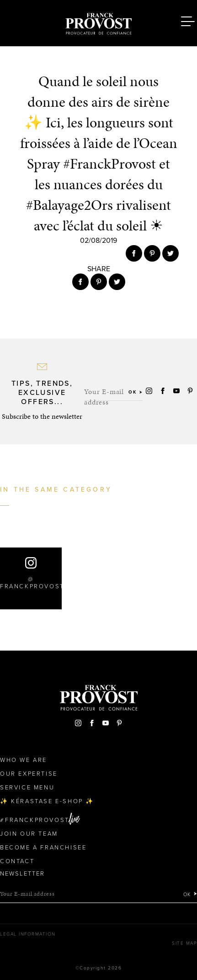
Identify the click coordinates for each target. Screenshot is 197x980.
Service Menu (27, 788)
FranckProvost (37, 820)
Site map (184, 943)
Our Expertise (29, 774)
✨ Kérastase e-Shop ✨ (47, 801)
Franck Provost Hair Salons (99, 22)
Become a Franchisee (43, 848)
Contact (17, 861)
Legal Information (28, 934)
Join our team (29, 834)
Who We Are (24, 760)
